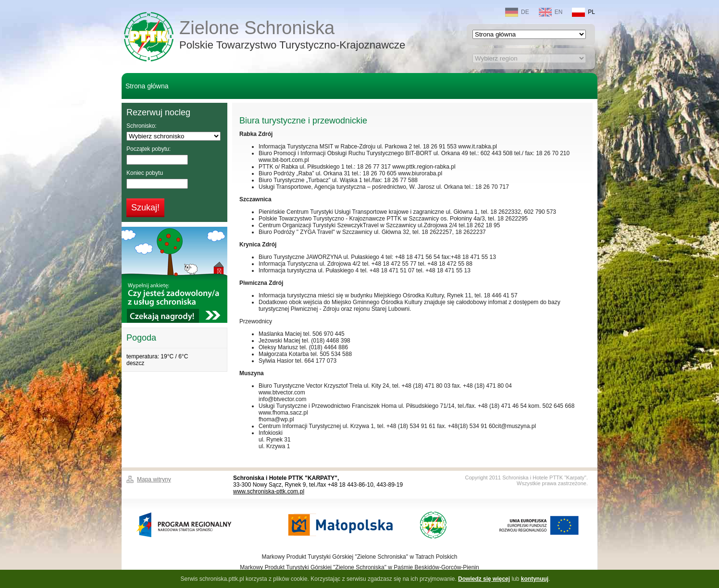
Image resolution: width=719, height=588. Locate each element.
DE (517, 12)
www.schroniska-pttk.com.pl (269, 491)
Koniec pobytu (145, 173)
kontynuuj (535, 579)
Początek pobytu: (149, 149)
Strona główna (147, 86)
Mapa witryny (154, 479)
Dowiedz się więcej (484, 579)
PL (583, 12)
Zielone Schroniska (292, 36)
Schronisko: (142, 126)
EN (551, 12)
